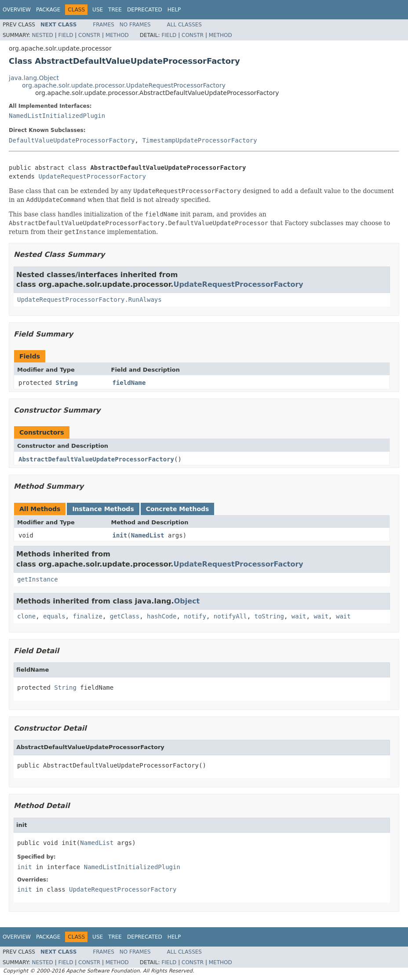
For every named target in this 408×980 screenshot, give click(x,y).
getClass (125, 616)
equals (54, 616)
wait (299, 616)
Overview (17, 10)
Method (117, 35)
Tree (115, 10)
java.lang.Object (34, 78)
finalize (87, 616)
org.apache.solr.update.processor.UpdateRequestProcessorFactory (124, 85)
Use (98, 10)
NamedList (148, 535)
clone (26, 616)
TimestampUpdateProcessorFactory (199, 140)
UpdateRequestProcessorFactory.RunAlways (89, 300)
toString (269, 616)
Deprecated (145, 10)
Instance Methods (103, 509)
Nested (42, 35)
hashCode (162, 616)
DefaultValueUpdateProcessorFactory (72, 140)
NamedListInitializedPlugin (57, 116)
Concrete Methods (178, 509)
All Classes (184, 25)
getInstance (38, 579)
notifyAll (230, 616)
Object (187, 601)
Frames (104, 25)
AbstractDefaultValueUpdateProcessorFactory (96, 459)
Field (66, 35)
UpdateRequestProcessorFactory (92, 176)
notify (195, 616)
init (120, 535)
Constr (89, 35)
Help (174, 10)
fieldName (129, 383)
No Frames (135, 25)
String (67, 383)
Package (48, 10)
